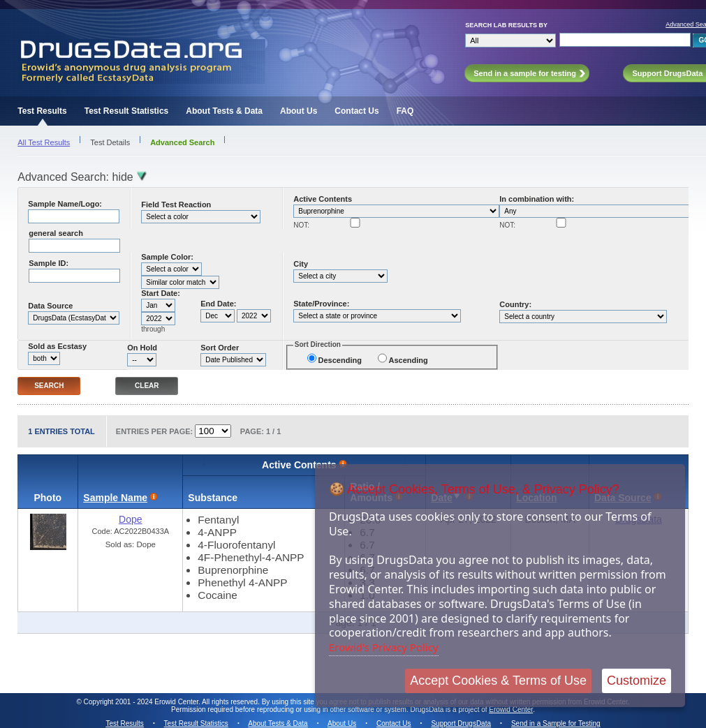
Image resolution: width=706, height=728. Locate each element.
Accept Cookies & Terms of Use (498, 681)
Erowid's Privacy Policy (384, 647)
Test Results (42, 111)
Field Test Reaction (176, 205)
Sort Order (220, 348)
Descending (340, 360)
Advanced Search (182, 142)
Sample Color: (167, 257)
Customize (637, 681)
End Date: (218, 304)
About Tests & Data (224, 111)
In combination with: (537, 199)
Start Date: (161, 293)
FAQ (405, 111)
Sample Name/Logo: (65, 204)
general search (56, 233)
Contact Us (356, 111)
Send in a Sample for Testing (556, 723)
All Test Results (44, 142)
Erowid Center (511, 710)
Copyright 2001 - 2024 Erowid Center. (142, 702)
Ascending (408, 360)
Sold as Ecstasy (57, 346)
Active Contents (323, 199)
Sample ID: (49, 263)
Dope (130, 519)
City (301, 264)
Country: (515, 304)
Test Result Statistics (126, 111)
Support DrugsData (461, 723)
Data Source (50, 306)
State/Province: (321, 304)
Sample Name (115, 498)
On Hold (142, 348)
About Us (299, 111)
